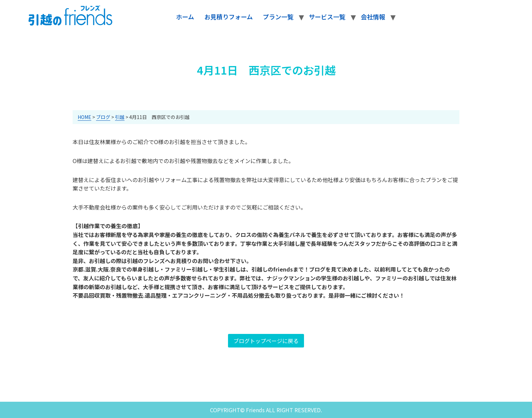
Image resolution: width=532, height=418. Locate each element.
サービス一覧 (327, 17)
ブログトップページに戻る (266, 341)
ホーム (185, 17)
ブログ (103, 117)
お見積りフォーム (229, 17)
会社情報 (373, 17)
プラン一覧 (278, 17)
